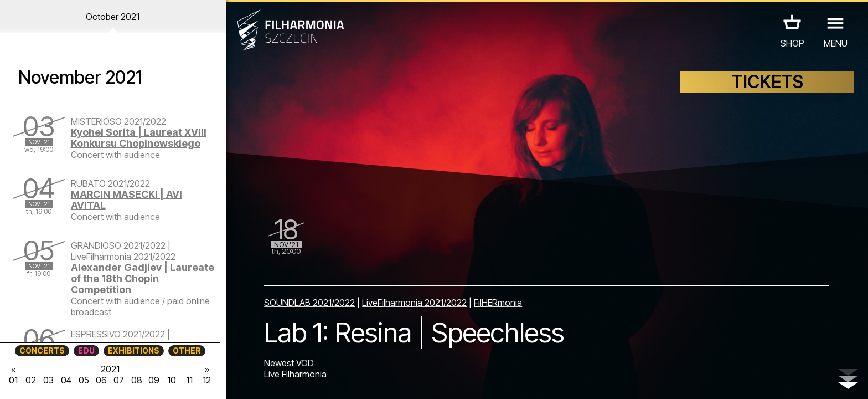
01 (13, 380)
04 (66, 380)
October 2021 (113, 17)
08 (137, 380)
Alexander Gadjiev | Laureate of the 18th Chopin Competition (143, 278)
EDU (86, 351)
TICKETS (767, 82)
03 (48, 380)
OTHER (187, 351)
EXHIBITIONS (134, 351)
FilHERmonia (498, 303)
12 (207, 380)
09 (154, 380)
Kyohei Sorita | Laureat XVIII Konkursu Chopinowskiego (139, 138)
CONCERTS (42, 351)
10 (172, 380)
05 (84, 380)
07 (119, 380)
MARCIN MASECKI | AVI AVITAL (126, 200)
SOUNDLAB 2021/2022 (309, 303)
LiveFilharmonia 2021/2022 (414, 303)
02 (31, 380)
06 (101, 380)
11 (189, 380)
